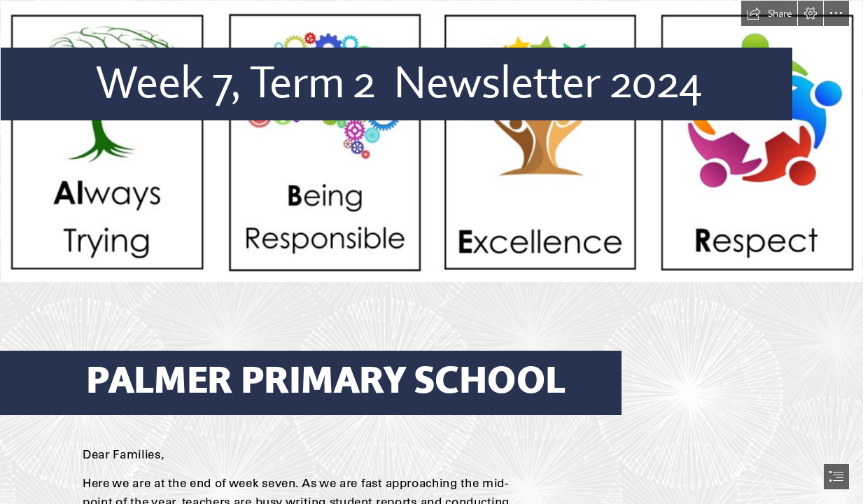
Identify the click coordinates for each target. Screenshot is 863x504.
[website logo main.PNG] (431, 141)
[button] (769, 13)
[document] (431, 252)
